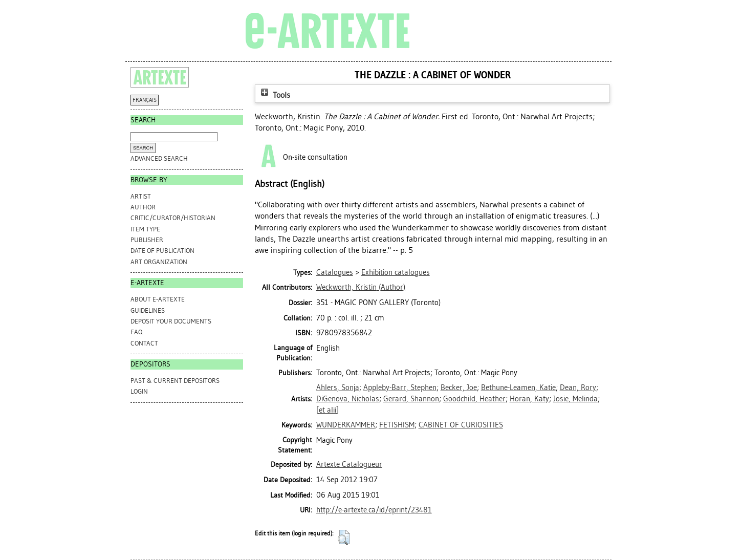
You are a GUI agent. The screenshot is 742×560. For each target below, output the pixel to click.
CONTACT (144, 343)
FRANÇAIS (145, 100)
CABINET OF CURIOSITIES (461, 425)
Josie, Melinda (575, 399)
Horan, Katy (529, 399)
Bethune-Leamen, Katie (518, 387)
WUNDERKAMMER (346, 425)
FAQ (136, 332)
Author (143, 207)
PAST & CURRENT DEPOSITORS (175, 381)
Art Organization (159, 262)
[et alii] (328, 410)
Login (139, 391)
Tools (274, 95)
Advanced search (159, 158)
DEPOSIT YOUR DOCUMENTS (171, 321)
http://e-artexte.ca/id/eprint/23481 (374, 510)
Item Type (145, 229)
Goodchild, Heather (474, 399)
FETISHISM (397, 425)
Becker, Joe (459, 387)
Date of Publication (162, 251)
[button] (344, 537)
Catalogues (335, 272)
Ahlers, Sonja (338, 387)
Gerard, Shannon (411, 399)
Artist (141, 196)
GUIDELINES (148, 310)
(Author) (361, 287)
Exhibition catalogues (396, 272)
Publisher (147, 240)
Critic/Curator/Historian (173, 218)
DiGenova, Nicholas (348, 399)
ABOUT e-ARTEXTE (158, 299)
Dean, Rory (578, 387)
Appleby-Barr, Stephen (400, 387)
